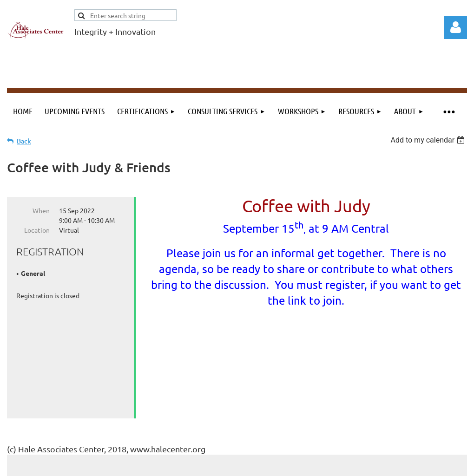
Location (37, 230)
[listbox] (429, 140)
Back (24, 141)
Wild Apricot (356, 465)
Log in (455, 27)
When (41, 210)
